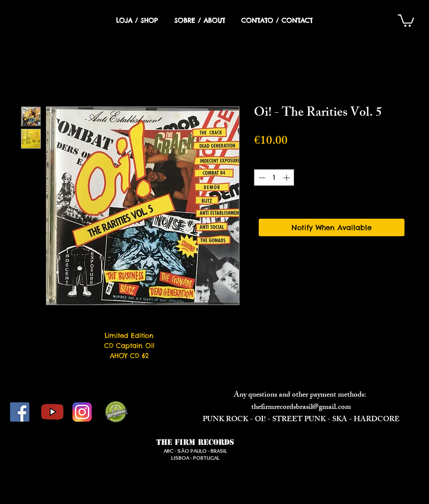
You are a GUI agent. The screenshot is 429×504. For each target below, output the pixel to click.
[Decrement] (261, 178)
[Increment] (287, 178)
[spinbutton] (274, 178)
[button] (406, 20)
